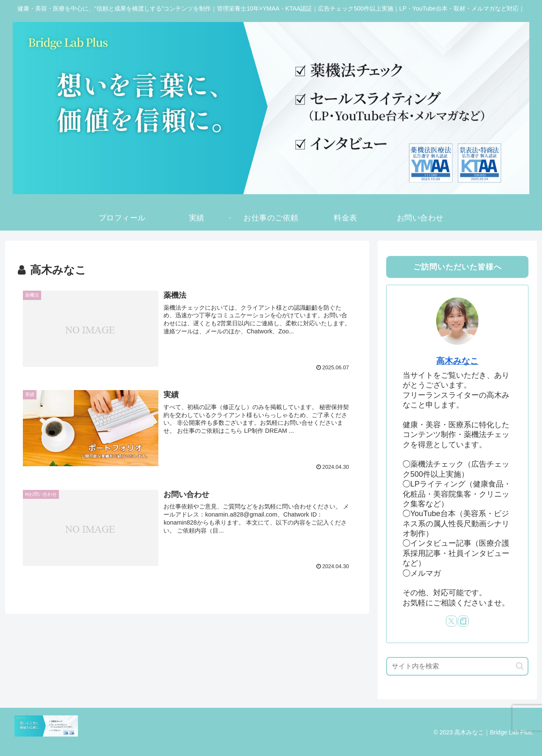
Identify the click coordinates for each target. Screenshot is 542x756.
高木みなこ (457, 361)
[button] (520, 666)
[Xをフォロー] (451, 621)
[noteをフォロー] (463, 621)
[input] (457, 666)
